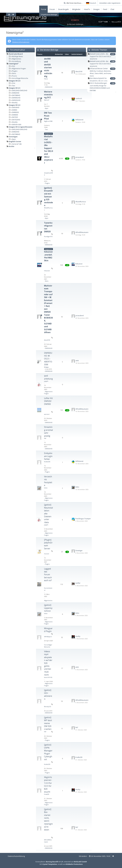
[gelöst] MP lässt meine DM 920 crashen (48, 723)
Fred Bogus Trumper (83, 519)
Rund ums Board (16, 54)
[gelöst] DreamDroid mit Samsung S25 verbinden (48, 197)
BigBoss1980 (48, 121)
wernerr (47, 414)
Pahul (46, 79)
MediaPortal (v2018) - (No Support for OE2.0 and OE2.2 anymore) (100, 64)
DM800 (15, 110)
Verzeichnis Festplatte (48, 481)
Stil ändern (83, 856)
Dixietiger (79, 551)
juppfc (46, 381)
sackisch (79, 98)
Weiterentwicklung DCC (48, 95)
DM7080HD (16, 95)
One (14, 83)
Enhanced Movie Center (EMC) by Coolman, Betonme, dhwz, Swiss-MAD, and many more (101, 72)
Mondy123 (48, 707)
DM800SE (15, 112)
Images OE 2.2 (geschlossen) (21, 127)
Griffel (78, 583)
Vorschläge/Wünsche (20, 78)
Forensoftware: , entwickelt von (61, 862)
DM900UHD (16, 98)
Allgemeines (17, 59)
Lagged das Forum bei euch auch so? (48, 575)
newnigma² (14, 64)
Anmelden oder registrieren (110, 3)
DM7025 (15, 117)
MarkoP (47, 100)
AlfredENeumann (82, 232)
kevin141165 (48, 677)
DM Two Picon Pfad (48, 116)
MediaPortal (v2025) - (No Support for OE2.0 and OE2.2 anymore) (48, 150)
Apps (14, 139)
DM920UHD (16, 100)
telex (46, 488)
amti (77, 361)
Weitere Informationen (21, 42)
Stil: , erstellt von (61, 864)
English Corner (15, 141)
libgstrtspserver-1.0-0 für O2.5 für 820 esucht (48, 784)
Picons (14, 76)
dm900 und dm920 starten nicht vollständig (48, 67)
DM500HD (16, 107)
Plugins (15, 71)
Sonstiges (13, 137)
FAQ (13, 66)
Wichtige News (17, 56)
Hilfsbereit (79, 120)
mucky (78, 636)
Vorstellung (16, 61)
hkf (45, 438)
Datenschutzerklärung (16, 856)
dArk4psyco (48, 637)
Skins (14, 73)
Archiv (12, 146)
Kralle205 (47, 462)
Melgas (46, 367)
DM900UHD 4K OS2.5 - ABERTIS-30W (48, 359)
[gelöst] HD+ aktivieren (48, 694)
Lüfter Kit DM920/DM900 (48, 401)
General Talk (17, 144)
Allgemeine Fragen (19, 68)
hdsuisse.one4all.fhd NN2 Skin (48, 256)
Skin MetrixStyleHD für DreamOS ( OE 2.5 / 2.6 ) (98, 79)
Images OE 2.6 (15, 81)
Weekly (15, 103)
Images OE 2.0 (15, 105)
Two (14, 86)
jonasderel (80, 157)
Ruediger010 (48, 236)
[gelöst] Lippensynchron (48, 608)
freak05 (47, 794)
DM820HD (16, 93)
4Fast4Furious (81, 202)
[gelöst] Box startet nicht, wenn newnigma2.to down (48, 819)
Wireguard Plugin (48, 630)
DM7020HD (16, 120)
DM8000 (15, 115)
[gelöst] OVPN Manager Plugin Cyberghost (48, 752)
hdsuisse (47, 271)
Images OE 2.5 (15, 88)
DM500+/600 (17, 124)
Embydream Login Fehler (48, 456)
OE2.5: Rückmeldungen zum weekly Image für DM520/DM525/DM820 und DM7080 (100, 87)
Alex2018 (79, 71)
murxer (47, 554)
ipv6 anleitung (48, 377)
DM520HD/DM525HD (20, 90)
